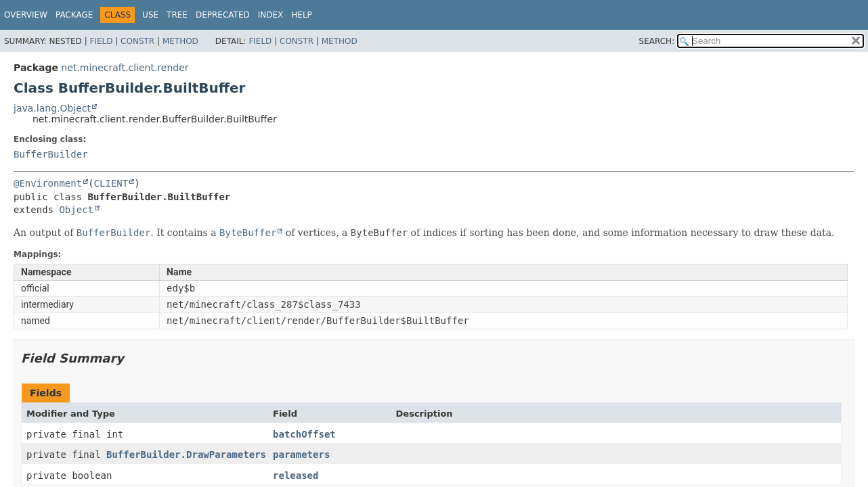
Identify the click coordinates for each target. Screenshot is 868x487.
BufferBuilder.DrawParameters (186, 455)
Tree (177, 15)
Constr (137, 41)
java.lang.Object (52, 108)
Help (302, 15)
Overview (26, 15)
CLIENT (111, 183)
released (296, 476)
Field (101, 41)
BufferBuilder (51, 154)
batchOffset (304, 434)
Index (271, 15)
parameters (301, 455)
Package (74, 15)
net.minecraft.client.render (125, 68)
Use (150, 15)
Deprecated (223, 15)
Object (76, 210)
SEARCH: (657, 41)
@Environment (48, 183)
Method (180, 41)
